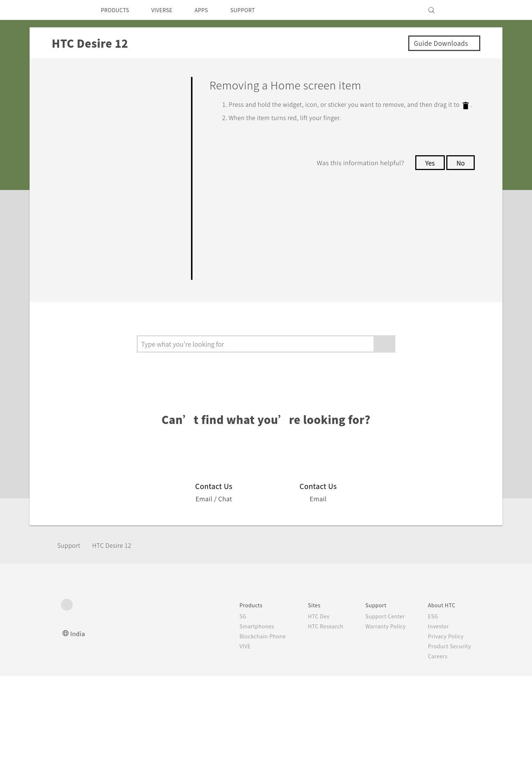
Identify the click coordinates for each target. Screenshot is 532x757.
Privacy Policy (400, 648)
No (460, 171)
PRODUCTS (117, 10)
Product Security (404, 658)
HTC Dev (267, 628)
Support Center (337, 628)
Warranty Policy (337, 638)
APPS (211, 10)
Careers (391, 668)
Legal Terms (454, 720)
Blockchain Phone (207, 648)
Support (71, 556)
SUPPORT (255, 10)
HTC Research (274, 638)
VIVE (189, 658)
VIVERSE (168, 10)
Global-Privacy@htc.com (432, 738)
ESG (387, 628)
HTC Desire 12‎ (118, 556)
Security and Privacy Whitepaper (426, 678)
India (78, 645)
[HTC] (70, 10)
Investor (392, 638)
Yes (428, 171)
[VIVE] (461, 10)
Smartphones (201, 638)
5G (186, 628)
